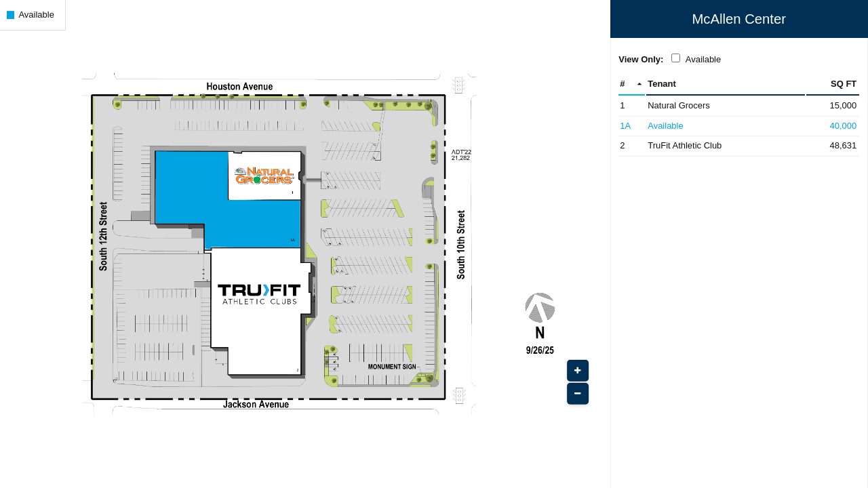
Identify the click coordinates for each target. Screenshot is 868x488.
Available (703, 59)
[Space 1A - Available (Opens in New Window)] (739, 126)
